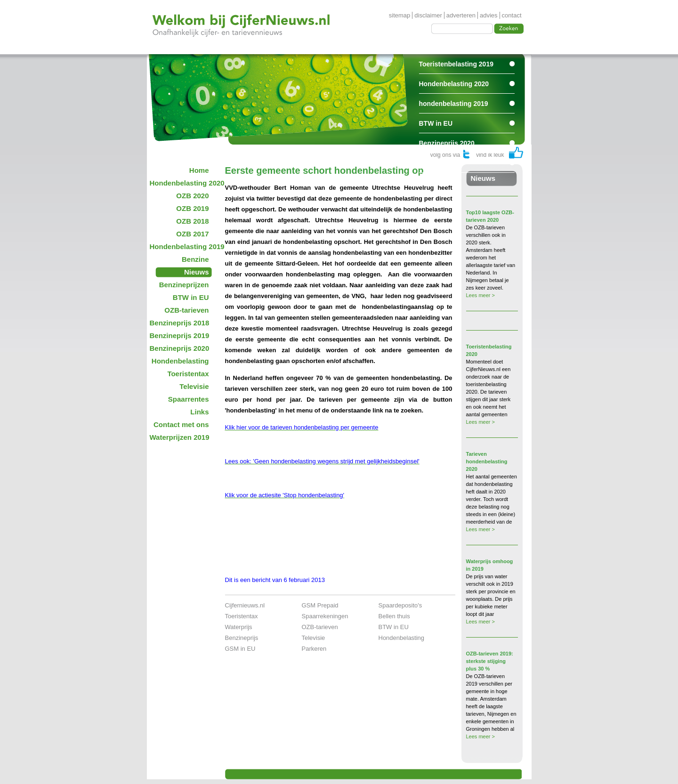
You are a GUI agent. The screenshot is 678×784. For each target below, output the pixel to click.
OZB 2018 (192, 221)
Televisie (194, 386)
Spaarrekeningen (325, 616)
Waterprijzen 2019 (180, 437)
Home (199, 170)
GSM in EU (240, 649)
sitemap (400, 15)
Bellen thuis (394, 616)
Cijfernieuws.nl (245, 605)
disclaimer (428, 15)
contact (512, 15)
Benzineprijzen (184, 285)
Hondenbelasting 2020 (454, 84)
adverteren (461, 15)
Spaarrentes (438, 163)
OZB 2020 (192, 196)
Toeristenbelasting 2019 (456, 64)
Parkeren (314, 649)
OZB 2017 (192, 234)
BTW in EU (436, 123)
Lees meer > (480, 295)
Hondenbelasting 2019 (182, 247)
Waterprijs (239, 627)
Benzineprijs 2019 (180, 335)
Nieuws (197, 272)
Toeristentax (188, 374)
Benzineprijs (242, 638)
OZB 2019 (192, 208)
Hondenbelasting (180, 361)
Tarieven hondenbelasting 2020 (487, 461)
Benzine (195, 259)
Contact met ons (181, 424)
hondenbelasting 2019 (454, 104)
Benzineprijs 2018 (180, 323)
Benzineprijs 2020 (447, 143)
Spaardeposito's (400, 605)
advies (489, 15)
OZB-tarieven (186, 310)
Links (199, 412)
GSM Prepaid (320, 605)
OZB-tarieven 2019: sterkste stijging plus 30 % (490, 661)
